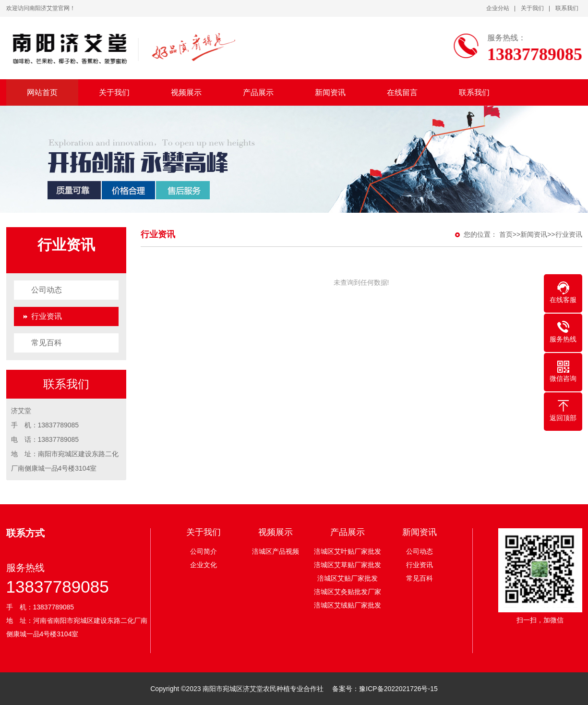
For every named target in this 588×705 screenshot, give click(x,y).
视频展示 (186, 92)
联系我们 (567, 8)
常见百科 (47, 343)
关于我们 (532, 8)
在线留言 (402, 92)
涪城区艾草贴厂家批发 (348, 565)
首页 (506, 234)
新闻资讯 (330, 92)
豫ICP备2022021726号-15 (398, 689)
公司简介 (204, 551)
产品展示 (258, 92)
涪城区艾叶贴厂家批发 (348, 551)
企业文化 (204, 565)
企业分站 (498, 8)
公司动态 (47, 290)
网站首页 (42, 92)
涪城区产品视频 (276, 551)
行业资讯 (47, 316)
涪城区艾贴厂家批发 (348, 578)
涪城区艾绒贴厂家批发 (348, 605)
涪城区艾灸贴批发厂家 (348, 592)
